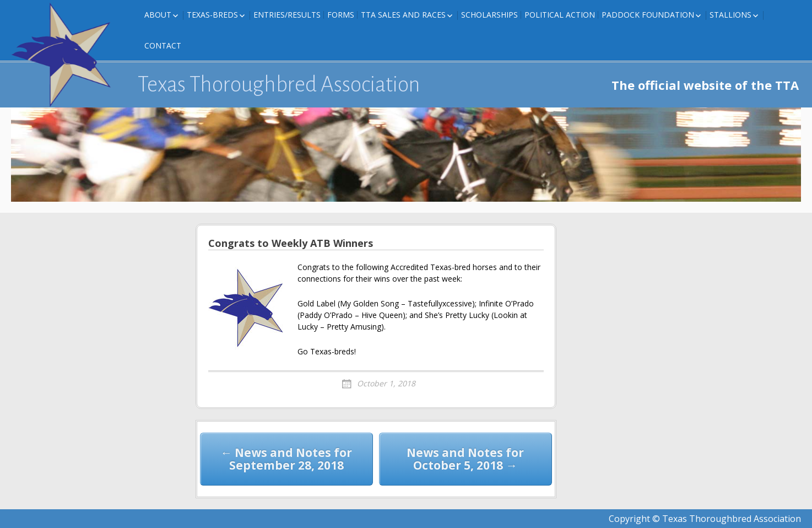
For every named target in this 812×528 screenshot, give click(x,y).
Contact (163, 45)
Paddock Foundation (648, 15)
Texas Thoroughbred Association (279, 84)
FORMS (341, 15)
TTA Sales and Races (403, 15)
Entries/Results (287, 15)
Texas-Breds (212, 15)
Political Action (560, 15)
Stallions (730, 15)
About (158, 15)
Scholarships (489, 15)
